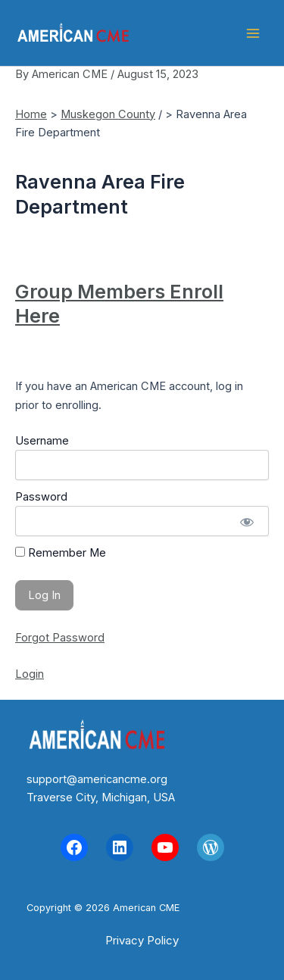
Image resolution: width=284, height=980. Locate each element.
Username (42, 441)
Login (30, 674)
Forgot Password (60, 638)
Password (41, 497)
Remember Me (61, 553)
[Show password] (247, 521)
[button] (142, 940)
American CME (179, 33)
